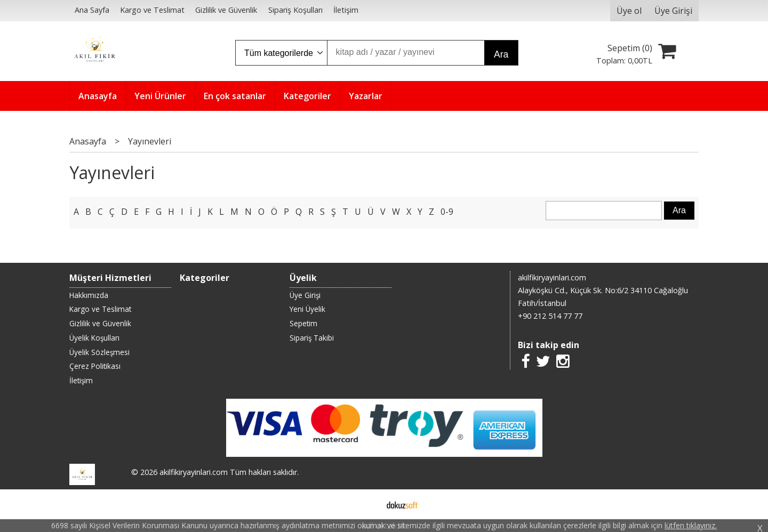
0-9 (447, 212)
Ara (501, 54)
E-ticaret (367, 504)
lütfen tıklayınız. (691, 525)
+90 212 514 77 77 (550, 316)
